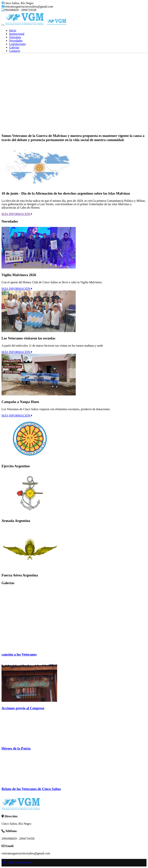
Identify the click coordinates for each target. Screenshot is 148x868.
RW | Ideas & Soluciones (17, 862)
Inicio (13, 30)
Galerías (14, 47)
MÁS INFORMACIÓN (17, 214)
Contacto (15, 51)
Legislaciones (17, 44)
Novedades (16, 41)
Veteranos (15, 37)
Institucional (17, 34)
